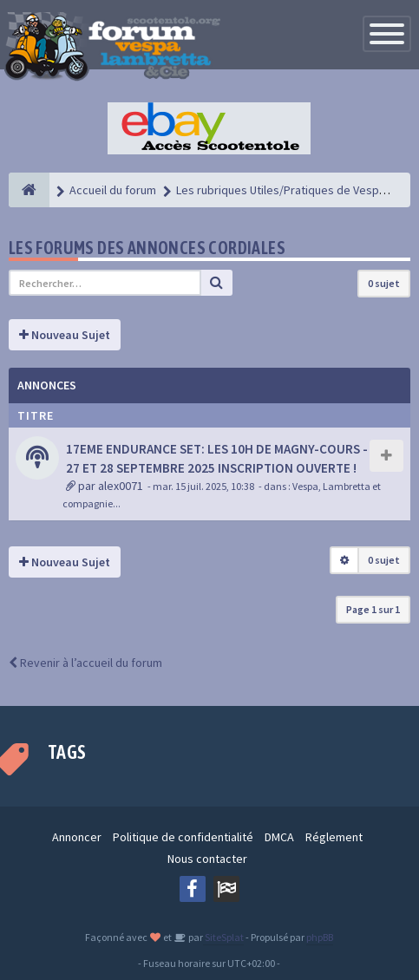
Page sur (373, 609)
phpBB (320, 937)
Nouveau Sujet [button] (65, 335)
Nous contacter (207, 859)
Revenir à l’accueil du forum (85, 663)
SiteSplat (223, 937)
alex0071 (121, 486)
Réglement (334, 837)
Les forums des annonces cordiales (147, 248)
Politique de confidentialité (183, 837)
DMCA (279, 837)
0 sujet (384, 283)
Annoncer (77, 837)
